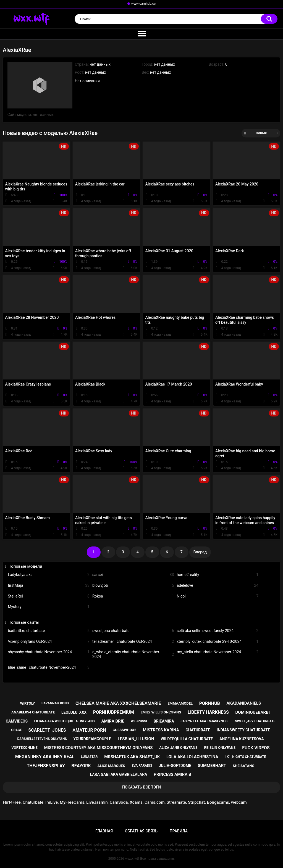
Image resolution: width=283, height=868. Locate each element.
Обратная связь (141, 831)
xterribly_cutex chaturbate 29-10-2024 (218, 642)
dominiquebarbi (253, 712)
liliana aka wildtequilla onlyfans (65, 721)
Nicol (218, 596)
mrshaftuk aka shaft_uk (132, 757)
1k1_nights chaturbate (245, 757)
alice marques (111, 766)
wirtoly (27, 703)
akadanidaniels (244, 703)
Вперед (200, 552)
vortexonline (24, 748)
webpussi (139, 721)
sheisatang (243, 766)
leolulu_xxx (74, 712)
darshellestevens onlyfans (42, 739)
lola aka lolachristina (192, 757)
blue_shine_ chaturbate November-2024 (49, 667)
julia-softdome (175, 766)
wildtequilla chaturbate (187, 739)
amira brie (113, 721)
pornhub (210, 703)
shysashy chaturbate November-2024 (49, 652)
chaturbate (198, 730)
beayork (81, 766)
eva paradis (142, 766)
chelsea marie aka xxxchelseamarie (118, 703)
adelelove (218, 586)
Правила (179, 831)
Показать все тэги (141, 787)
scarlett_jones (47, 730)
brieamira (164, 721)
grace (16, 730)
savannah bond (55, 703)
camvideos (17, 721)
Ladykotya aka (49, 575)
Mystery (49, 607)
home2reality (218, 575)
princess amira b (172, 774)
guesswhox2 (124, 730)
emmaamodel (180, 703)
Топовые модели (26, 566)
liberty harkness (208, 712)
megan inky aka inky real (45, 757)
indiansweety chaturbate (243, 730)
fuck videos (256, 748)
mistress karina (161, 730)
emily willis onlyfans (161, 712)
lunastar (89, 757)
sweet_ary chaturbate (255, 721)
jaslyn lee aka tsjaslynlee (205, 721)
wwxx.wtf (132, 859)
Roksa (133, 596)
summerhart (212, 766)
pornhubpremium (114, 712)
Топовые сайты (24, 622)
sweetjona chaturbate (133, 631)
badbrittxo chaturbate (49, 631)
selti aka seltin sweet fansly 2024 (218, 631)
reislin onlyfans (220, 748)
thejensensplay (46, 766)
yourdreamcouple (92, 739)
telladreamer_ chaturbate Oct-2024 (133, 642)
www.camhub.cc (144, 4)
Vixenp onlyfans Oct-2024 (49, 642)
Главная (104, 831)
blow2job (133, 586)
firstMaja (49, 586)
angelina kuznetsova (242, 739)
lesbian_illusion (136, 739)
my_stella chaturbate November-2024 (218, 652)
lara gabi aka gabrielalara (118, 774)
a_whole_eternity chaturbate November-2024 (133, 654)
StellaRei (49, 596)
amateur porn (89, 730)
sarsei (133, 575)
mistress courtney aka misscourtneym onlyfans (98, 748)
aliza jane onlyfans (178, 748)
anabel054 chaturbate (33, 712)
